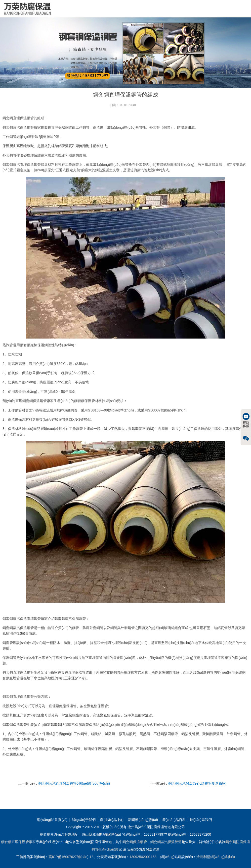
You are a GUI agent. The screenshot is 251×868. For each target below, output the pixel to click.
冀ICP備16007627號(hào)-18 (71, 857)
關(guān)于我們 (84, 820)
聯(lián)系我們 (201, 820)
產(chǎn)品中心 (112, 820)
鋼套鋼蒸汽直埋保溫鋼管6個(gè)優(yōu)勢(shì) (74, 783)
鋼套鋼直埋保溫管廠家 (18, 842)
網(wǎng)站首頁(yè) (52, 820)
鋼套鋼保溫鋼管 (135, 842)
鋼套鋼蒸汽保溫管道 (166, 842)
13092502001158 (143, 857)
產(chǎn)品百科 (174, 820)
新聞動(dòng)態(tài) (143, 820)
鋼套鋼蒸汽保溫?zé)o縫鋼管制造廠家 (197, 783)
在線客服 (246, 420)
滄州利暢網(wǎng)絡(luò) (216, 857)
